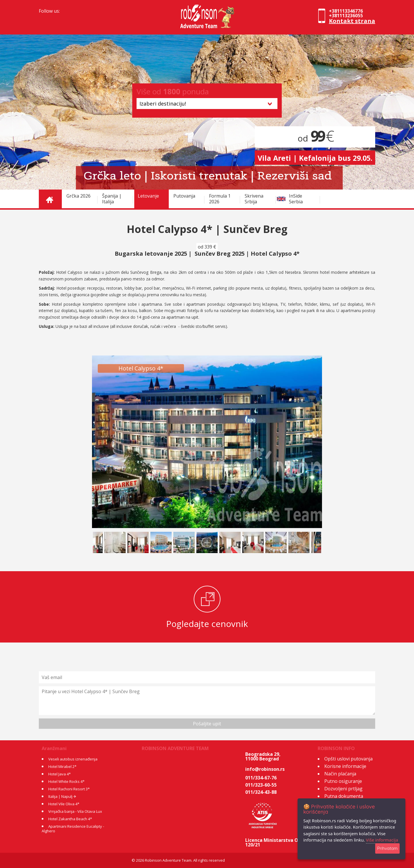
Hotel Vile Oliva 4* (64, 804)
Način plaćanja (340, 774)
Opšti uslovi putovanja (348, 759)
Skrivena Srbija (254, 199)
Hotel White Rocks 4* (66, 781)
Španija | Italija (112, 199)
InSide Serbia (296, 199)
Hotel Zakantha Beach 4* (70, 819)
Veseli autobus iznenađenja (73, 759)
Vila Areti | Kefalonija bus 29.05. (315, 158)
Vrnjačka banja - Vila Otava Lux (75, 811)
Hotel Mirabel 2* (62, 766)
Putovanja (184, 196)
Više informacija (382, 840)
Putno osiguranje (343, 781)
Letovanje (148, 196)
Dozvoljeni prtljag (343, 789)
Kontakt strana (352, 21)
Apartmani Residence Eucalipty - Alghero (73, 829)
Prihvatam (387, 848)
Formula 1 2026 (220, 199)
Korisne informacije (345, 766)
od (315, 138)
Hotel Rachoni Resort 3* (69, 789)
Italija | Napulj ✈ (62, 796)
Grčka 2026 (78, 196)
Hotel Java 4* (60, 774)
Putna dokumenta (344, 796)
